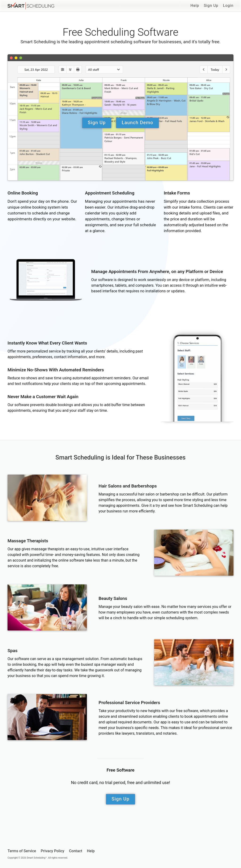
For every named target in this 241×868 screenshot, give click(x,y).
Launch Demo (137, 123)
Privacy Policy (52, 851)
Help (195, 6)
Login (228, 6)
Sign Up (211, 6)
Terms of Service (22, 851)
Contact (76, 851)
